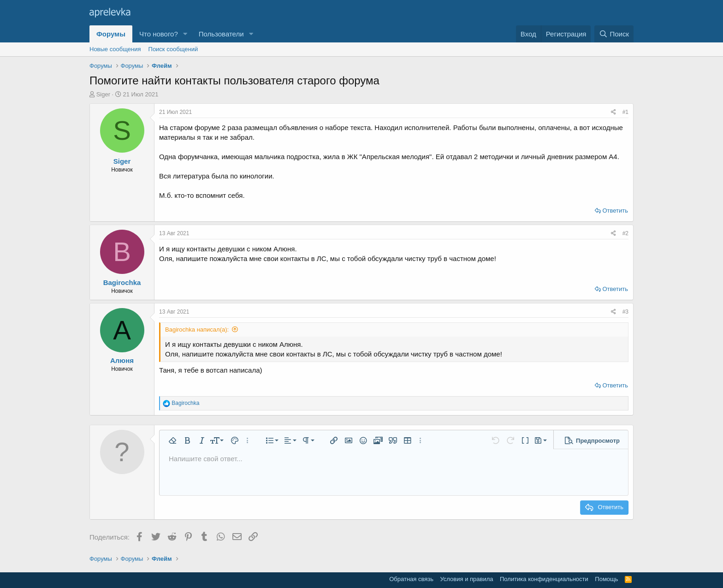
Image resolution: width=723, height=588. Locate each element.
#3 (625, 312)
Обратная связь (411, 579)
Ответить (615, 211)
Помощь (606, 579)
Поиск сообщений (173, 49)
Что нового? (159, 34)
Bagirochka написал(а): (197, 330)
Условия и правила (466, 579)
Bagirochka (122, 282)
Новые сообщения (115, 49)
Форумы (111, 34)
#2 (625, 233)
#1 (625, 112)
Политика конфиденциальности (544, 579)
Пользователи (221, 34)
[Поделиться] (613, 112)
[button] (185, 34)
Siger (103, 94)
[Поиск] (614, 34)
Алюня (122, 360)
